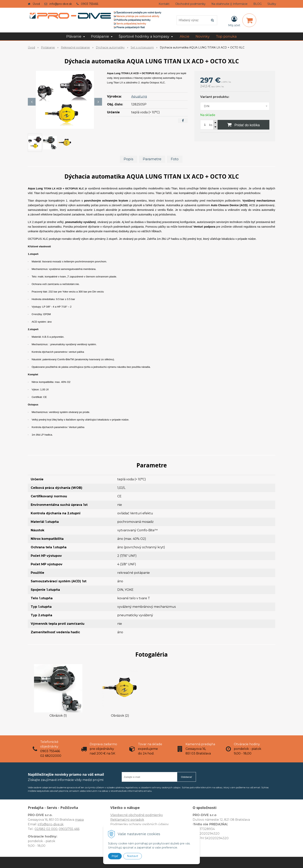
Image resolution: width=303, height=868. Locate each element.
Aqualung (139, 96)
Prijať (115, 856)
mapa (79, 820)
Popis (129, 159)
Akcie (185, 36)
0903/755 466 (69, 829)
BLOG (257, 4)
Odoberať (187, 777)
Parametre (152, 159)
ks (211, 125)
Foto (175, 159)
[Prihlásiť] (234, 21)
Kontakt (164, 4)
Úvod (36, 4)
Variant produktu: (215, 97)
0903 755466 (90, 4)
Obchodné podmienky (190, 4)
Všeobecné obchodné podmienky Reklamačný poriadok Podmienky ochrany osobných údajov (140, 820)
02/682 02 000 (46, 829)
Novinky (203, 36)
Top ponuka (226, 36)
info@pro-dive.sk (61, 4)
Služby (272, 4)
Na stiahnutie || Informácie (229, 4)
